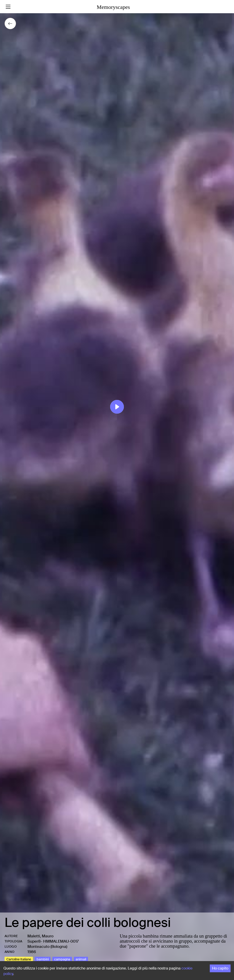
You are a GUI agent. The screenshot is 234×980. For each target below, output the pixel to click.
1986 (32, 952)
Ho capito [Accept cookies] (220, 968)
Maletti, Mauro (40, 936)
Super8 (34, 941)
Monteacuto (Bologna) (47, 946)
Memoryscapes (113, 7)
